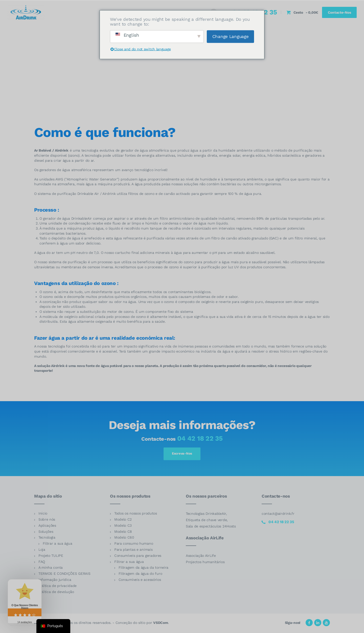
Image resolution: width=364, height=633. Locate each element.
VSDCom (161, 624)
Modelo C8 (123, 533)
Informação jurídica (55, 581)
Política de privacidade (58, 587)
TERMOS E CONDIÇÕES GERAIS (64, 575)
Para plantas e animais (133, 550)
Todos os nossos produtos (136, 515)
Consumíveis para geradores (138, 557)
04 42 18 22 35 (200, 438)
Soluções (46, 533)
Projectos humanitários (205, 563)
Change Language (231, 36)
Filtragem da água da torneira (143, 569)
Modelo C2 (123, 520)
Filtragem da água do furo (140, 575)
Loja (42, 550)
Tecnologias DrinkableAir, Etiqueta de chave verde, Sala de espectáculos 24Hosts (211, 521)
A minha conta (51, 569)
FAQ (42, 563)
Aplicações (47, 526)
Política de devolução (56, 593)
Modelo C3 (123, 526)
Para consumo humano (134, 544)
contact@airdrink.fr (278, 515)
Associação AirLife (201, 557)
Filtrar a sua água (58, 544)
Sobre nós (47, 520)
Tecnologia (47, 539)
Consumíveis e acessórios (140, 581)
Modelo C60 (124, 539)
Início (43, 515)
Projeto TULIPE (51, 557)
